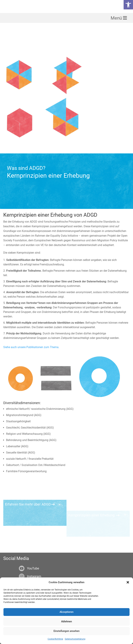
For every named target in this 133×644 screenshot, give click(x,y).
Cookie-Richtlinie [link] (55, 639)
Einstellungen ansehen (66, 631)
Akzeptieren (66, 612)
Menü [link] (117, 20)
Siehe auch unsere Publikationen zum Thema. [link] (31, 326)
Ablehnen (66, 621)
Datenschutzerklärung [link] (75, 639)
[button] (128, 582)
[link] (128, 5)
